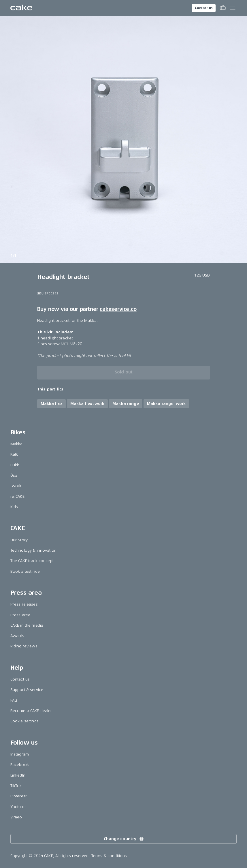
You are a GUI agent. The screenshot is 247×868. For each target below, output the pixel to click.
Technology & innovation (33, 550)
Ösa (14, 475)
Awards (17, 636)
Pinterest (18, 796)
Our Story (19, 540)
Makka (17, 444)
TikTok (16, 786)
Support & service (27, 690)
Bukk (15, 465)
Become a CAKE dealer (31, 711)
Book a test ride (25, 571)
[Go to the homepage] (21, 8)
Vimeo (16, 817)
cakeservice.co (118, 309)
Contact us (204, 8)
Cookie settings (24, 721)
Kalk (14, 454)
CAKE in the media (27, 625)
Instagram (20, 754)
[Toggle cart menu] (223, 8)
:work (16, 486)
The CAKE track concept (32, 561)
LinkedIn (18, 775)
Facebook (20, 765)
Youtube (18, 807)
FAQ (14, 700)
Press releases (24, 604)
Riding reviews (24, 646)
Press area (20, 615)
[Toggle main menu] (233, 8)
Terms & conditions (109, 856)
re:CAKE (17, 496)
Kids (14, 507)
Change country (124, 839)
